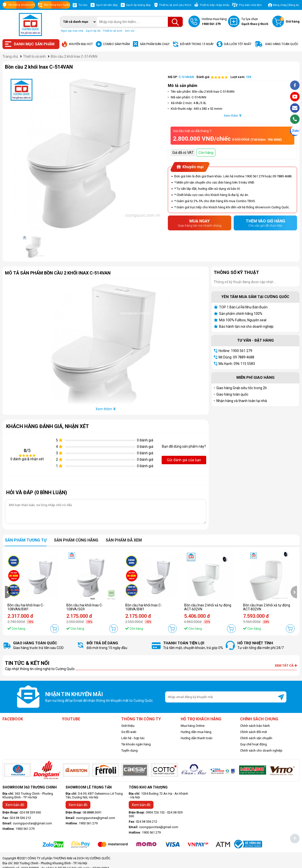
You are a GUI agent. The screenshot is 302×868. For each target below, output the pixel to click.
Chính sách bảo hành (255, 726)
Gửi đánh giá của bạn (184, 460)
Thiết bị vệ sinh (113, 31)
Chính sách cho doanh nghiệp (261, 750)
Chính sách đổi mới (253, 732)
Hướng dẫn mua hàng (196, 732)
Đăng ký (294, 5)
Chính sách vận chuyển (256, 738)
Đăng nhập (280, 5)
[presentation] (8, 592)
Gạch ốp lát (93, 31)
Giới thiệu (128, 726)
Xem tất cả (286, 665)
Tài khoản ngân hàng (136, 744)
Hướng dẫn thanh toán (197, 738)
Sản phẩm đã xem (124, 540)
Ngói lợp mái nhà (72, 31)
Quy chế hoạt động (253, 744)
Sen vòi (130, 31)
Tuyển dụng (129, 750)
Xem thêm (233, 116)
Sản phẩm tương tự (26, 540)
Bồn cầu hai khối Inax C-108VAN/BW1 (26, 607)
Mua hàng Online (193, 726)
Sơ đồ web (129, 732)
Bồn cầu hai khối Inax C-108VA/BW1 (144, 607)
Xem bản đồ (15, 805)
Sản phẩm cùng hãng (76, 540)
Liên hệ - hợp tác (133, 738)
